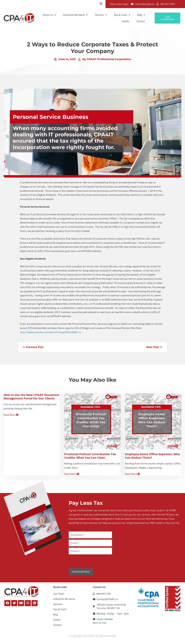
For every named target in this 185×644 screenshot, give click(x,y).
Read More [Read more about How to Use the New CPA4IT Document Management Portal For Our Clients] (11, 415)
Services (101, 15)
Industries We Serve (75, 15)
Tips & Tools (122, 15)
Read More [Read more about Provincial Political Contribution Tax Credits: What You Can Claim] (72, 474)
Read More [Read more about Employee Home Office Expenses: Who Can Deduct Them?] (132, 474)
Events (126, 21)
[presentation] (91, 561)
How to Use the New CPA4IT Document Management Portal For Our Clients (31, 397)
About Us (49, 15)
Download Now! (81, 572)
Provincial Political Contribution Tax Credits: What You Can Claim (90, 456)
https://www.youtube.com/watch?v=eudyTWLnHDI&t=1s (50, 332)
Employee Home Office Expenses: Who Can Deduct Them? (152, 456)
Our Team (59, 594)
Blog (141, 15)
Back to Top (100, 623)
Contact (141, 21)
